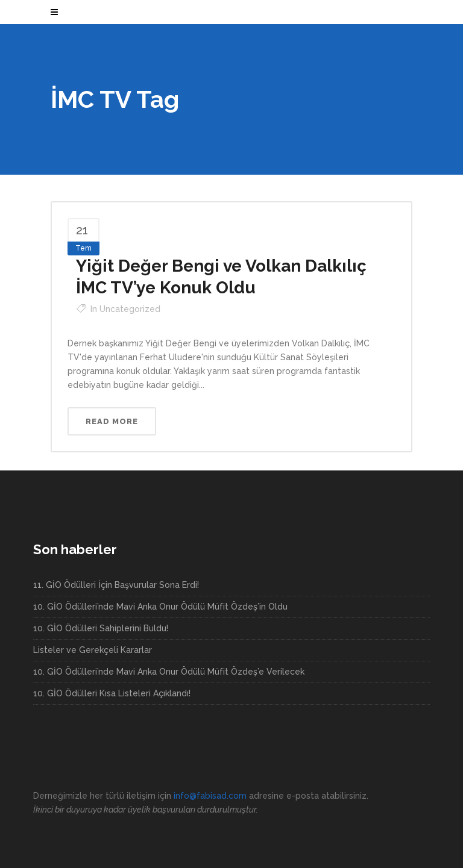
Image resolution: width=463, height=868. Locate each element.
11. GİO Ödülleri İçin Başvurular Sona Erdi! (116, 585)
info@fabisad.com (210, 796)
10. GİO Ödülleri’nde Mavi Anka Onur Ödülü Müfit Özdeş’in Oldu (160, 607)
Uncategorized (130, 309)
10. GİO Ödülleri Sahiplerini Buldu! (101, 628)
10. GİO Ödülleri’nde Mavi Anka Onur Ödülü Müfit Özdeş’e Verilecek (169, 672)
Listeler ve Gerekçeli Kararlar (93, 650)
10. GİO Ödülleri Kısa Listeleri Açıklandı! (112, 693)
